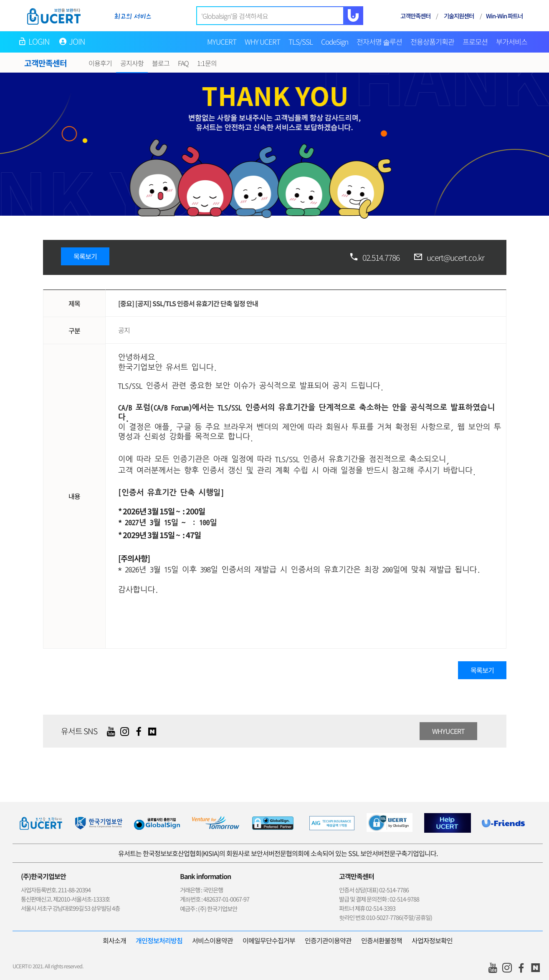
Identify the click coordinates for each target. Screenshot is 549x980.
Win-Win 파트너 (504, 16)
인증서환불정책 (382, 940)
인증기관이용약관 (328, 940)
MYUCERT (222, 42)
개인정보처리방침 (159, 940)
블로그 (161, 63)
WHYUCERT (448, 731)
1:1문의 (207, 63)
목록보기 (85, 256)
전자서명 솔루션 (379, 42)
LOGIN (39, 41)
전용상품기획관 (432, 42)
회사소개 (114, 940)
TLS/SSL (301, 42)
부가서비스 (512, 42)
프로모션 (475, 42)
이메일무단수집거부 (269, 940)
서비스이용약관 (213, 940)
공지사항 (132, 63)
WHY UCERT (262, 42)
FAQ (183, 63)
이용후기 (100, 63)
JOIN (77, 41)
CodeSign (335, 42)
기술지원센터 (459, 16)
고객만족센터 (415, 16)
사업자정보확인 (432, 940)
